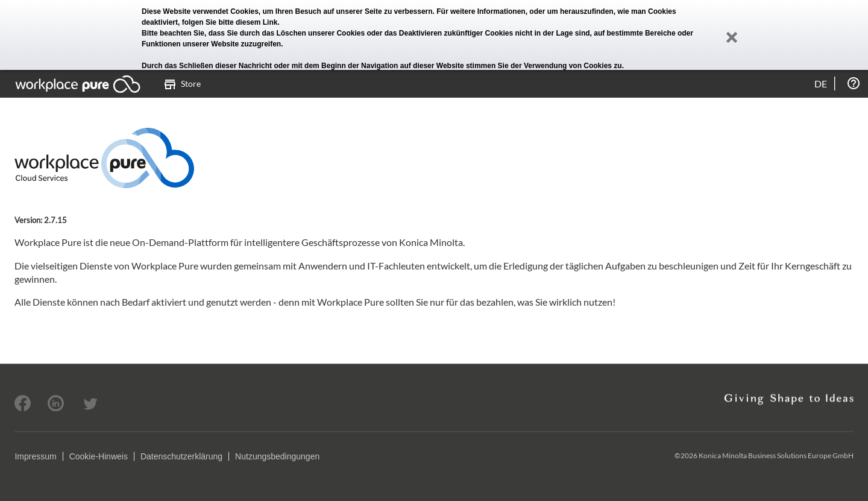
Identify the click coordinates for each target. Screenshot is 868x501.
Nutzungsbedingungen (277, 456)
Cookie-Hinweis (99, 456)
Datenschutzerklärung (181, 456)
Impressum (35, 456)
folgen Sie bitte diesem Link (230, 22)
